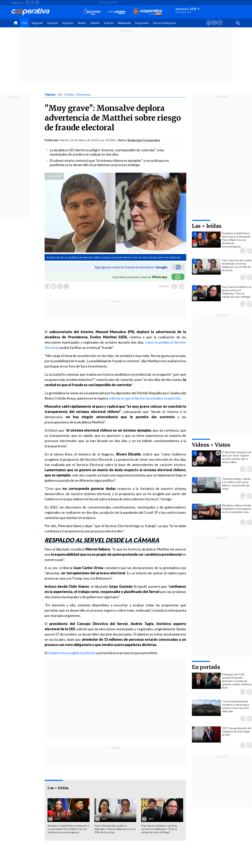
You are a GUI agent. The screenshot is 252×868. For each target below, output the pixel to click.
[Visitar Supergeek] (220, 26)
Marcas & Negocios (164, 23)
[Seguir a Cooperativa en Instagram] (37, 3)
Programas (142, 23)
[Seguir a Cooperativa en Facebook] (28, 3)
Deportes (53, 23)
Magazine (37, 23)
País (25, 23)
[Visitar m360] (214, 26)
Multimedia (124, 23)
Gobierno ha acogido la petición (72, 653)
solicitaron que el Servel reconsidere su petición (145, 398)
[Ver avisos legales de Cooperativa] (209, 26)
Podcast (109, 23)
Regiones (68, 23)
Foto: (50, 176)
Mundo (82, 23)
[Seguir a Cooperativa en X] (32, 3)
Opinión (95, 23)
